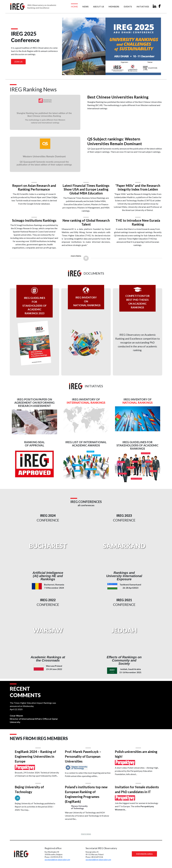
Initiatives (143, 6)
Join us (18, 62)
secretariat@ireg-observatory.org (58, 860)
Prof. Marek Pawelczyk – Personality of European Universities (83, 756)
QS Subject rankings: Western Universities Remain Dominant (115, 141)
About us (99, 6)
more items (76, 255)
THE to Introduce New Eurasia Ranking (137, 222)
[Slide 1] (81, 71)
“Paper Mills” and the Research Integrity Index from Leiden (137, 187)
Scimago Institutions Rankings (35, 220)
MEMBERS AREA (144, 854)
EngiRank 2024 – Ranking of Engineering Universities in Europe (36, 756)
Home (74, 6)
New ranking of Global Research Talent (86, 222)
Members (114, 6)
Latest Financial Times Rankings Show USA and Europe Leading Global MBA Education (86, 189)
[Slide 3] (91, 71)
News (85, 6)
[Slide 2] (86, 71)
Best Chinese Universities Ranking (118, 97)
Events (128, 6)
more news (86, 834)
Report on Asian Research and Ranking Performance (35, 187)
